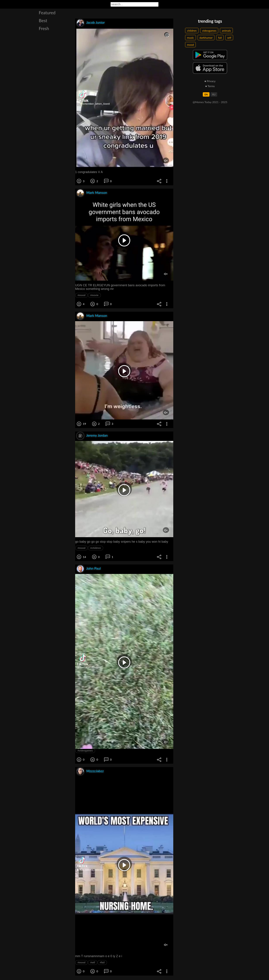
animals (226, 31)
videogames (209, 31)
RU (214, 94)
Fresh (44, 28)
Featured (47, 13)
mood (190, 45)
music (191, 38)
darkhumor (206, 38)
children (192, 31)
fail (220, 38)
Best (43, 20)
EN (206, 94)
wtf (229, 38)
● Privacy (210, 81)
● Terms (210, 86)
